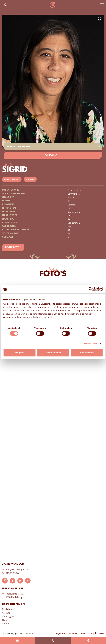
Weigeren (19, 353)
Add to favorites (99, 19)
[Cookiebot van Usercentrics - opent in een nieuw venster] (91, 289)
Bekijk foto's (13, 248)
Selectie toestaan (53, 353)
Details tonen (91, 344)
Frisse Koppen (52, 5)
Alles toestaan (87, 353)
